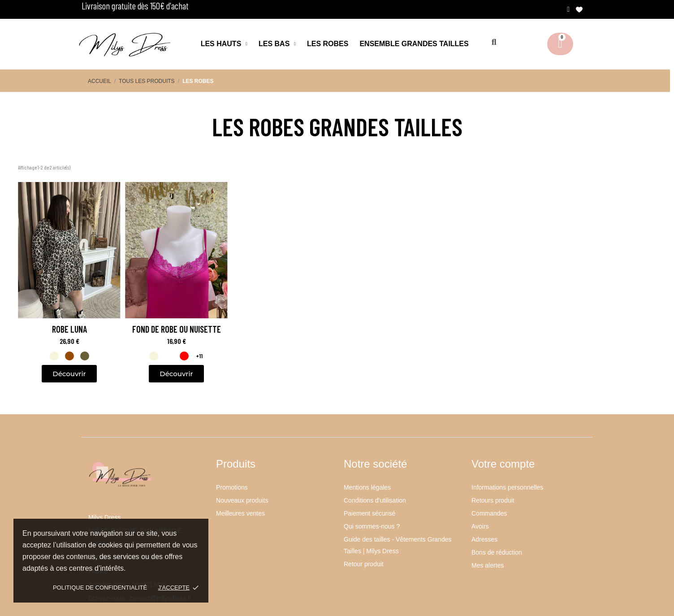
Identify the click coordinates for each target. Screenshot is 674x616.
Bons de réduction (497, 552)
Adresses (484, 539)
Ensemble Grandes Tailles (414, 44)
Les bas (277, 44)
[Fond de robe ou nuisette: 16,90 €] (176, 267)
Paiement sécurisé (369, 513)
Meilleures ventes (240, 513)
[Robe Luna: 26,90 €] (69, 267)
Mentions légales (367, 487)
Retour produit (364, 564)
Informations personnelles (507, 487)
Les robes (328, 44)
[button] (494, 42)
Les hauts (224, 44)
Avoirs (480, 526)
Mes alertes (488, 565)
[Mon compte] (568, 9)
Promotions (232, 487)
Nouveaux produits (242, 500)
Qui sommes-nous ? (372, 526)
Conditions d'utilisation (375, 500)
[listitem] (54, 356)
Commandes (489, 513)
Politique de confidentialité (100, 588)
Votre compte (503, 464)
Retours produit (493, 500)
